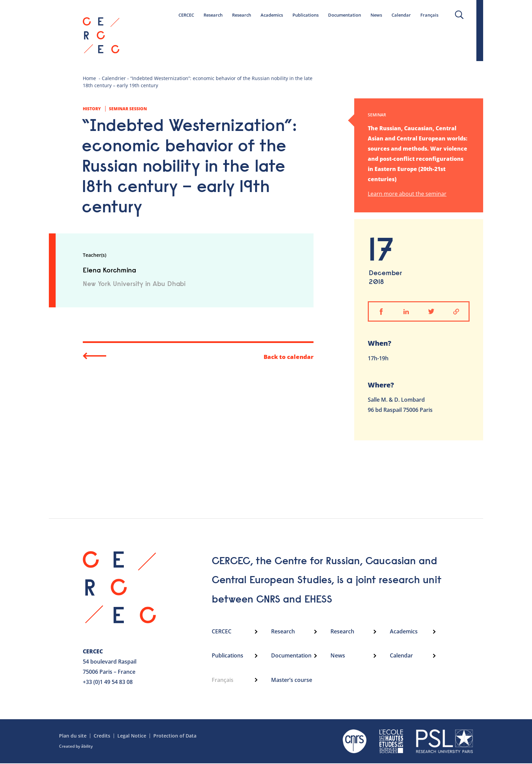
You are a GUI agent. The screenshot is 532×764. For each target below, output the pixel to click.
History (92, 109)
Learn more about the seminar (407, 194)
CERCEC (186, 15)
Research (213, 15)
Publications (306, 15)
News (376, 15)
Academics (272, 15)
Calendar (401, 15)
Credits (102, 737)
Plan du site (73, 737)
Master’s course (292, 681)
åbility (87, 747)
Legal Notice (132, 737)
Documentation (345, 15)
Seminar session (128, 109)
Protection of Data (175, 737)
